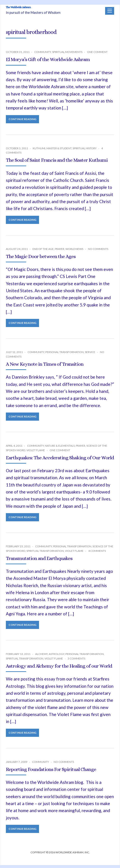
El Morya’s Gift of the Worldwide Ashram (48, 62)
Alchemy (41, 657)
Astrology (57, 657)
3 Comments (76, 661)
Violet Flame (36, 453)
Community (43, 55)
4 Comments (97, 554)
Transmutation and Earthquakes (39, 561)
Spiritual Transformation (45, 554)
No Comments (98, 252)
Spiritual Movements (67, 55)
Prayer (60, 252)
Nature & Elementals (60, 448)
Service (90, 355)
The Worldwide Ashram (44, 10)
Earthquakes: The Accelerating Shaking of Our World (60, 460)
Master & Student (59, 151)
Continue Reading (22, 122)
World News (74, 252)
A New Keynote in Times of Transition (45, 367)
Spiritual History (85, 151)
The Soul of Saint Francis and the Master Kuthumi (57, 163)
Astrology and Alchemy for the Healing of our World (59, 669)
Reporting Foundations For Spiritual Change (51, 772)
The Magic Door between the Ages (41, 259)
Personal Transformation (65, 355)
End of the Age (43, 252)
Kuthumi (39, 151)
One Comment (97, 55)
